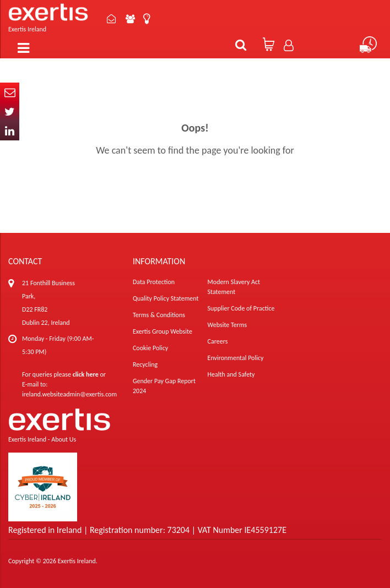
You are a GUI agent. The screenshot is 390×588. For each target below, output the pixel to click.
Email (10, 92)
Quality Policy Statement (166, 298)
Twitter (10, 111)
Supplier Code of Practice (241, 308)
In (10, 131)
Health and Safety (231, 374)
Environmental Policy (236, 358)
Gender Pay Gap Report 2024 (164, 386)
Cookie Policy (150, 348)
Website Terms (227, 325)
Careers (218, 341)
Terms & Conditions (159, 315)
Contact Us (112, 19)
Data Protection (154, 282)
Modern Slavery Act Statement (234, 287)
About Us (131, 19)
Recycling (145, 364)
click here (86, 374)
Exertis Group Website (162, 331)
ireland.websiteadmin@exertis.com (69, 394)
